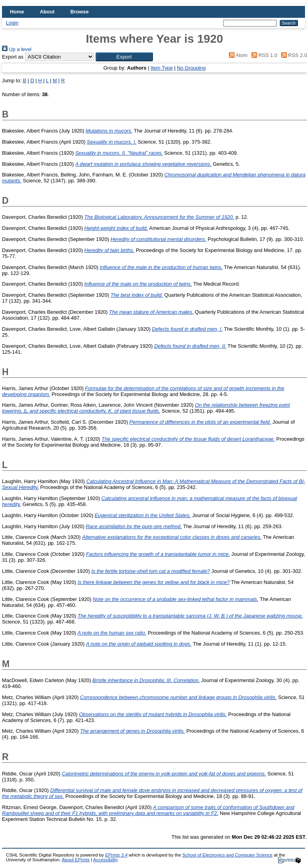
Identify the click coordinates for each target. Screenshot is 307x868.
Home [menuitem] (17, 12)
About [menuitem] (47, 12)
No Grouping (192, 68)
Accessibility (106, 860)
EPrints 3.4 (116, 855)
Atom (237, 55)
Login (12, 23)
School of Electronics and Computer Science (227, 855)
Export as (13, 57)
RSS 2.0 (293, 55)
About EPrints (76, 860)
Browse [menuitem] (80, 12)
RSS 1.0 (263, 55)
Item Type (162, 68)
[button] (124, 57)
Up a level (17, 49)
